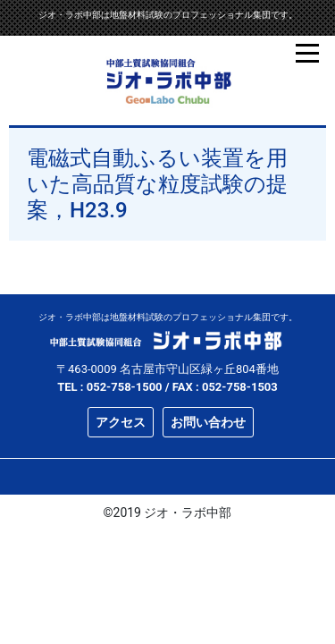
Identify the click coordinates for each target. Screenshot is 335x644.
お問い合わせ (208, 422)
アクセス (121, 422)
